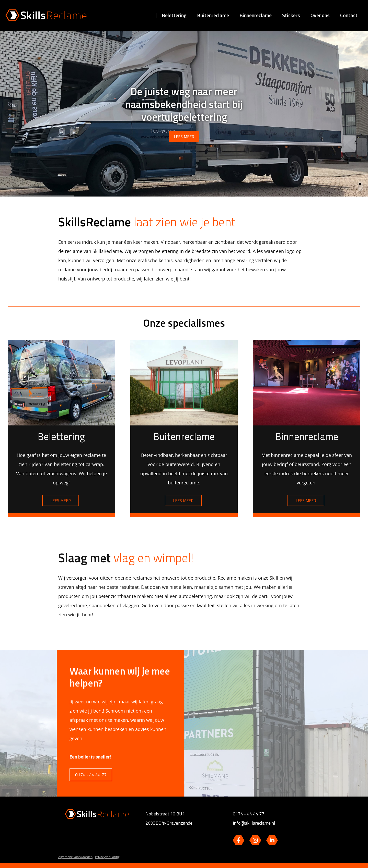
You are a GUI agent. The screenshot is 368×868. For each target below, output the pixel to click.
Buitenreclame (213, 15)
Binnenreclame (256, 15)
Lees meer (61, 500)
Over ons (320, 15)
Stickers (291, 15)
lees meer (184, 135)
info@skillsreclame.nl (254, 823)
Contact (349, 15)
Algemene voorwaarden (75, 857)
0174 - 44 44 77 (91, 775)
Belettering (174, 15)
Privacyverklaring (107, 857)
